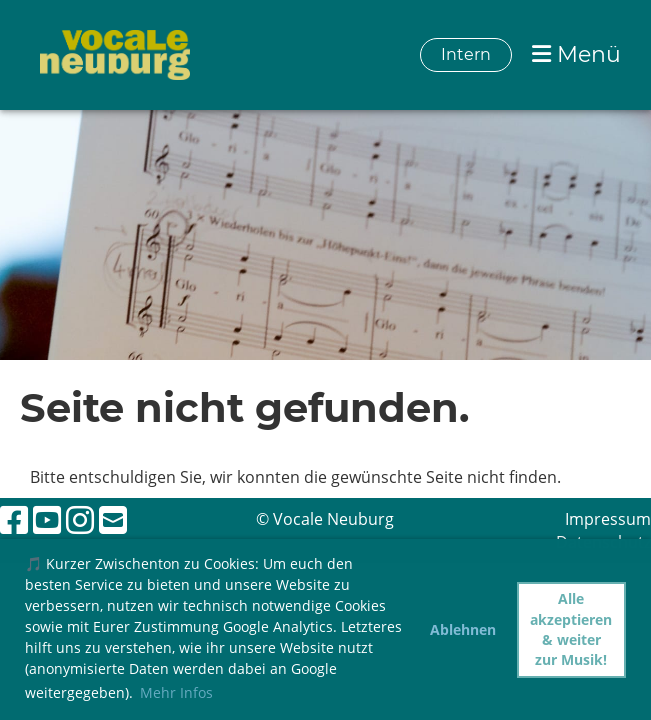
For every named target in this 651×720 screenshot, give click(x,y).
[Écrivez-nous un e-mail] (113, 519)
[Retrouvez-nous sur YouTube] (47, 519)
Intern (466, 54)
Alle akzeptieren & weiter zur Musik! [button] (571, 628)
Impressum (608, 519)
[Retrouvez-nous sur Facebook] (14, 519)
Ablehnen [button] (463, 629)
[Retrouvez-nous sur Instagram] (80, 519)
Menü (576, 54)
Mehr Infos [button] (176, 692)
